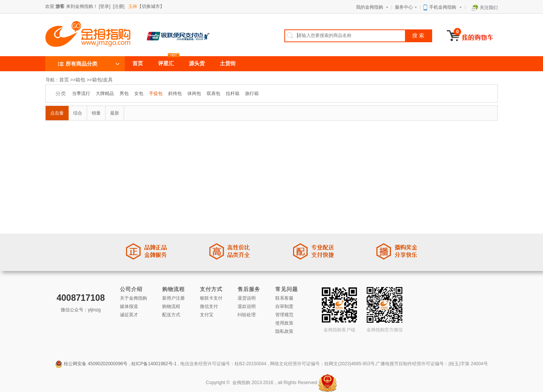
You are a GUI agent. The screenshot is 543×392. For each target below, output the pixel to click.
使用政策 (284, 323)
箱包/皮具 (103, 80)
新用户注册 (173, 298)
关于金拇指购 (133, 298)
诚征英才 (129, 315)
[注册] (119, 6)
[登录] (105, 6)
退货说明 (247, 298)
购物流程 (171, 306)
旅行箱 (252, 93)
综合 (78, 113)
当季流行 (81, 93)
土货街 (228, 64)
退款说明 (247, 306)
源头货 (197, 64)
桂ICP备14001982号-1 (154, 364)
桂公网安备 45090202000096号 (96, 364)
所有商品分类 (77, 64)
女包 (139, 93)
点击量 (57, 113)
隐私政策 (284, 331)
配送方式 (171, 315)
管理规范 (284, 315)
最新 (115, 113)
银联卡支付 (211, 298)
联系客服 (284, 298)
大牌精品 (105, 93)
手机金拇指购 (443, 7)
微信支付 (209, 306)
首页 (138, 64)
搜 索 (418, 36)
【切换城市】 (146, 6)
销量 (96, 113)
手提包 (156, 93)
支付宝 (207, 315)
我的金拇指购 (373, 7)
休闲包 (194, 93)
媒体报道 (129, 306)
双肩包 (213, 93)
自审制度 (284, 306)
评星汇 (166, 64)
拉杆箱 (233, 93)
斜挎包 (175, 93)
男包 (124, 93)
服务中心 (407, 7)
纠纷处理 (247, 315)
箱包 (80, 80)
